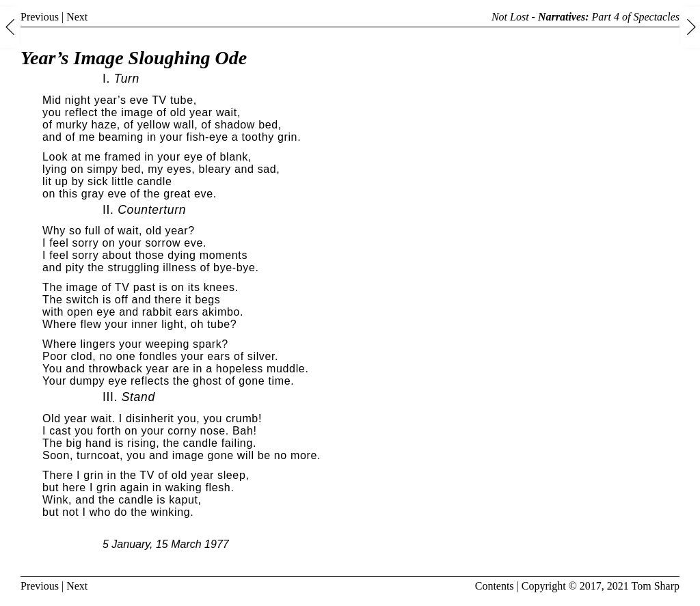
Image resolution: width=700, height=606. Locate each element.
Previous (40, 17)
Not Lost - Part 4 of (585, 17)
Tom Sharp (656, 586)
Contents (495, 586)
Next (77, 17)
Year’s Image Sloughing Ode (134, 58)
